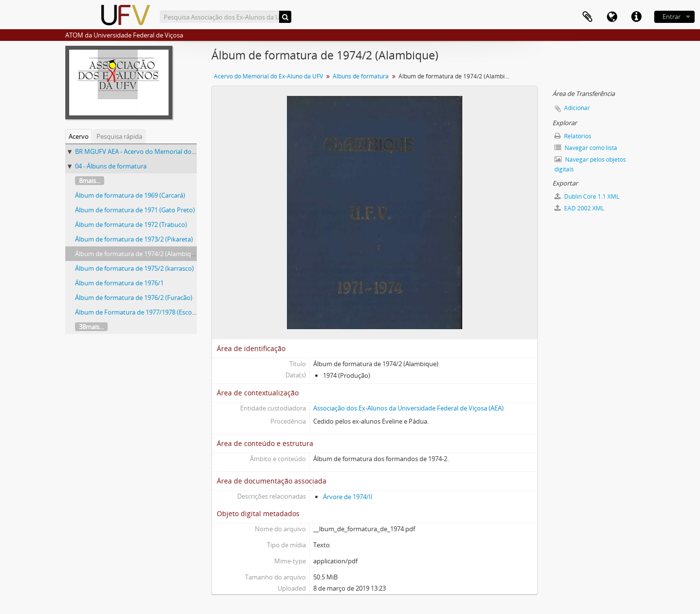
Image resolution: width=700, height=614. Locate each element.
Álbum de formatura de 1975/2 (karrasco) (134, 268)
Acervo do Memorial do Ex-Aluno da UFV (268, 76)
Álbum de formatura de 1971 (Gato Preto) (135, 210)
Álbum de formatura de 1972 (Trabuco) (131, 224)
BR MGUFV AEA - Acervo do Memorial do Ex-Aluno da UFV (158, 151)
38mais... (91, 327)
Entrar (672, 17)
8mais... (90, 181)
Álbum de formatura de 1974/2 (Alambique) (138, 254)
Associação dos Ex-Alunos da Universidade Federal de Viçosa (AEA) (408, 408)
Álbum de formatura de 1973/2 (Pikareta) (134, 239)
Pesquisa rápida (119, 136)
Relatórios (573, 136)
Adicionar (577, 108)
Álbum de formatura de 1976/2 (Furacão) (134, 298)
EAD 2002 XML (579, 208)
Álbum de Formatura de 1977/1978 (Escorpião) (142, 312)
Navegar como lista (586, 148)
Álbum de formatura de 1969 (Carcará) (130, 195)
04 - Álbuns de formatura (111, 166)
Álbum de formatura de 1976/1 (119, 283)
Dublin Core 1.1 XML (587, 196)
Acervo (79, 136)
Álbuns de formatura (361, 76)
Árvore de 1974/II (348, 497)
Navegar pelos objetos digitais (590, 164)
